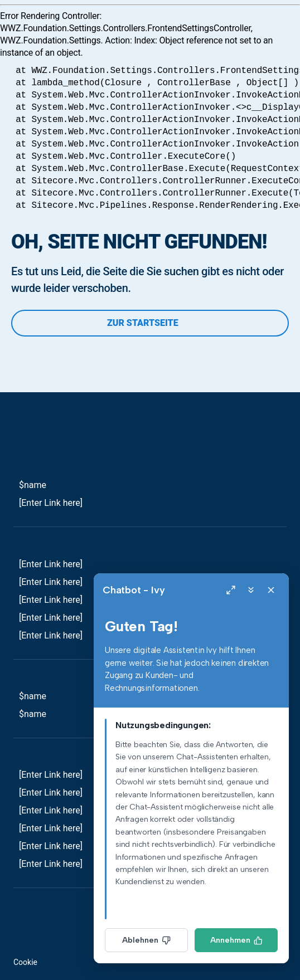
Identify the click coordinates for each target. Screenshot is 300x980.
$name (33, 485)
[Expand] (231, 590)
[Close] (271, 590)
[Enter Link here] (51, 503)
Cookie (25, 962)
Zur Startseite (150, 323)
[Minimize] (251, 590)
